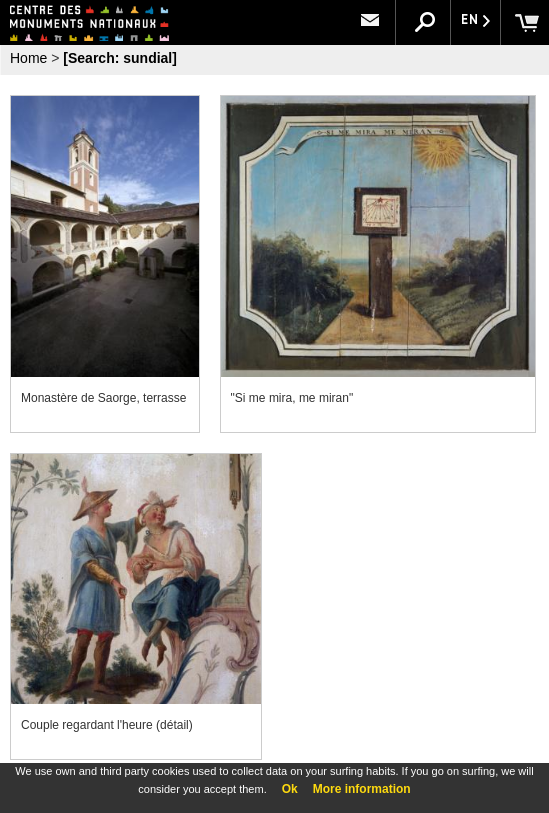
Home (28, 58)
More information (362, 789)
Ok (290, 789)
